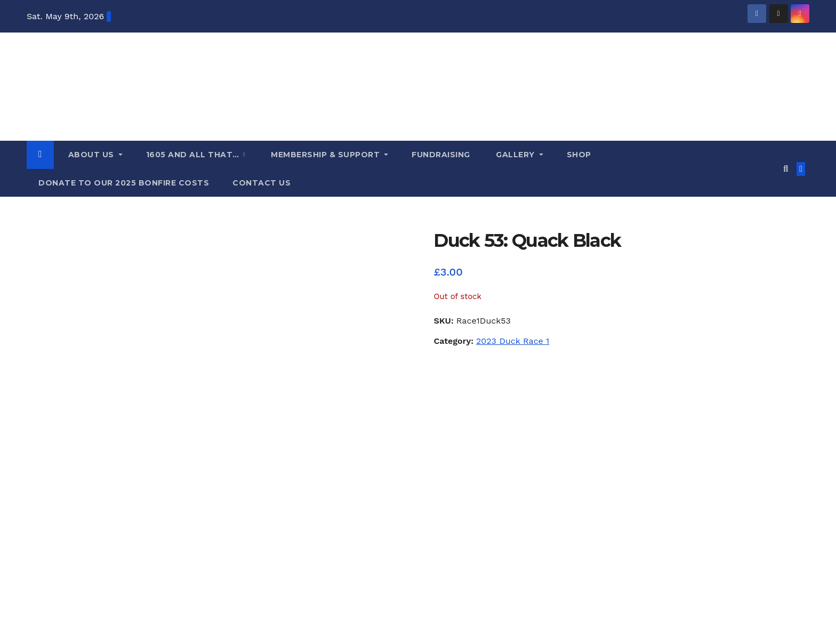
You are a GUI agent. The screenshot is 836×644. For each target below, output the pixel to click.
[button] (786, 169)
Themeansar (225, 609)
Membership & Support (325, 155)
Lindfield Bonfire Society (133, 522)
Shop (579, 155)
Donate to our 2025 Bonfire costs (124, 183)
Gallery (516, 155)
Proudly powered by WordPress (80, 609)
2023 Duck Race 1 (513, 341)
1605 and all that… (194, 155)
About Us (91, 155)
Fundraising (441, 155)
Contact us (262, 183)
